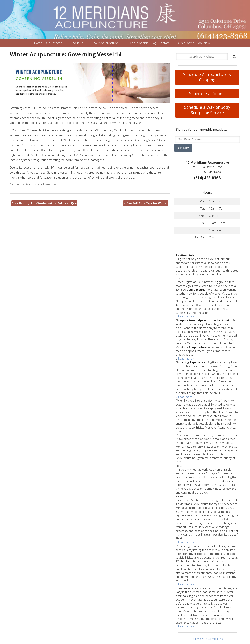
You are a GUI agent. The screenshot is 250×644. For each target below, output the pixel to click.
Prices (131, 43)
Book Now (203, 43)
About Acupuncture (105, 43)
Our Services (53, 43)
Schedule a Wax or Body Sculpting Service (207, 110)
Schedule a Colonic (207, 94)
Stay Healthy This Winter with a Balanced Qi (44, 203)
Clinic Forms (186, 43)
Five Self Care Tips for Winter (146, 203)
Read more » (186, 316)
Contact (164, 43)
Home (38, 43)
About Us (77, 43)
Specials (143, 43)
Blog (154, 43)
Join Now (183, 148)
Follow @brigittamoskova (207, 639)
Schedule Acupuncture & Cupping (207, 77)
